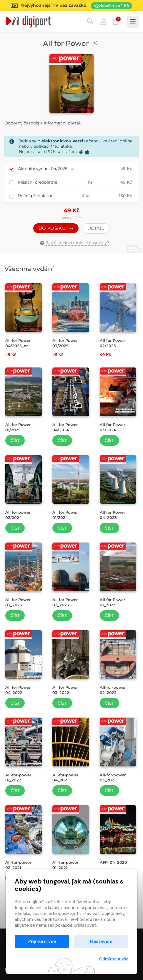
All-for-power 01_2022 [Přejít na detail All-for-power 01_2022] (18, 778)
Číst (15, 440)
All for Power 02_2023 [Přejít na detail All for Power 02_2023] (65, 602)
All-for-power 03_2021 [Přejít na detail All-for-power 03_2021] (113, 778)
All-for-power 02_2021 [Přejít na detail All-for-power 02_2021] (18, 865)
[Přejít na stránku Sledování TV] (71, 6)
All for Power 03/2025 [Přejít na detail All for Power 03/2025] (65, 343)
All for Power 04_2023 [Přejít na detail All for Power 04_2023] (112, 515)
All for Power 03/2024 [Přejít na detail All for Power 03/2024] (112, 427)
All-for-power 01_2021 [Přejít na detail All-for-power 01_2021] (65, 865)
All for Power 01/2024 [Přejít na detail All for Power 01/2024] (65, 515)
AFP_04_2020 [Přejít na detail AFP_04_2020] (113, 862)
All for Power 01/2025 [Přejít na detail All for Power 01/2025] (18, 427)
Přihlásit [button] (103, 21)
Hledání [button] (90, 21)
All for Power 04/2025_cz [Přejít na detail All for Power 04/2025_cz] (18, 343)
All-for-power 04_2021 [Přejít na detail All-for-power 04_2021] (65, 778)
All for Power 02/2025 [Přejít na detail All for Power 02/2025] (112, 343)
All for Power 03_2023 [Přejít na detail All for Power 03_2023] (18, 602)
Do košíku (56, 228)
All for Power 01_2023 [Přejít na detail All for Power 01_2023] (112, 602)
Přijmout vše (42, 941)
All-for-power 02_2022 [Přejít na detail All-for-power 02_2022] (113, 690)
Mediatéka (61, 146)
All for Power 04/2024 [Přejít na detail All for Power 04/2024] (65, 427)
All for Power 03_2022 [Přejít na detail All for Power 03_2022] (65, 690)
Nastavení (101, 941)
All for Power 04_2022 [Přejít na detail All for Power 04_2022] (18, 690)
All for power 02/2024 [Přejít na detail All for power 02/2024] (18, 515)
